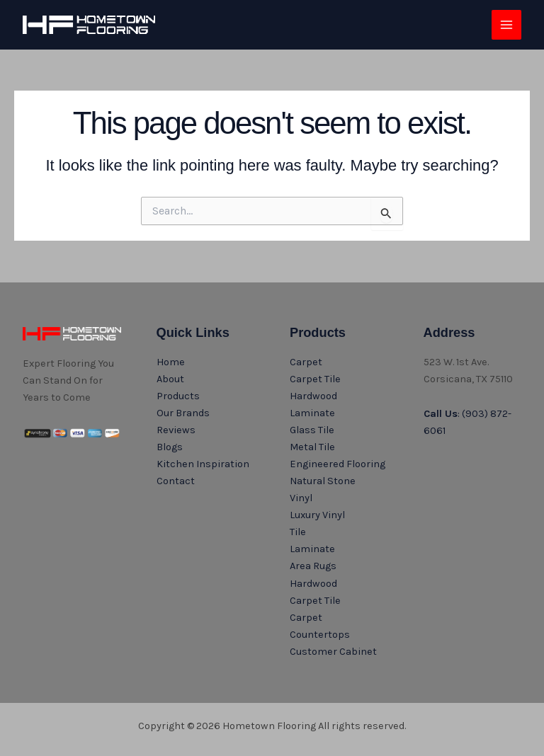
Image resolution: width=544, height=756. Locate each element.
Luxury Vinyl (317, 515)
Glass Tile (312, 430)
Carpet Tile (315, 379)
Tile (298, 532)
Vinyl (301, 498)
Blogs (170, 447)
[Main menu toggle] (506, 25)
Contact (176, 481)
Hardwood (313, 396)
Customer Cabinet (333, 652)
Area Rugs (313, 566)
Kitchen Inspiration (203, 464)
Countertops (320, 635)
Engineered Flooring (338, 464)
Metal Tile (312, 447)
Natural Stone (323, 481)
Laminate (312, 413)
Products (178, 396)
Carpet (306, 362)
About (170, 379)
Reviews (176, 430)
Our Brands (183, 413)
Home (171, 362)
